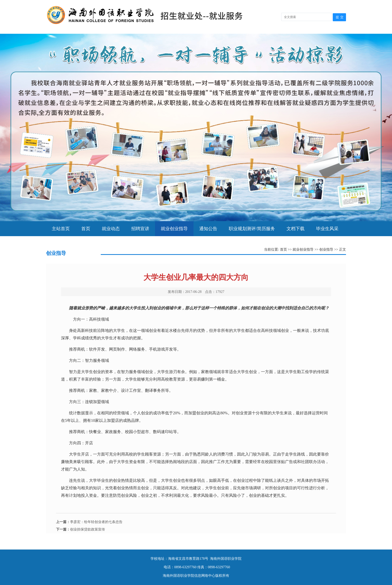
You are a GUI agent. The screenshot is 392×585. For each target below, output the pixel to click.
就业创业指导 (174, 229)
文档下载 (295, 229)
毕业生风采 (327, 229)
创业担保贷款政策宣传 (80, 529)
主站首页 (61, 229)
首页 (86, 229)
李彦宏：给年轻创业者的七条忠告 (89, 522)
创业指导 (326, 250)
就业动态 (111, 229)
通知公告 (208, 229)
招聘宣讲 (140, 229)
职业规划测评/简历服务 (252, 229)
